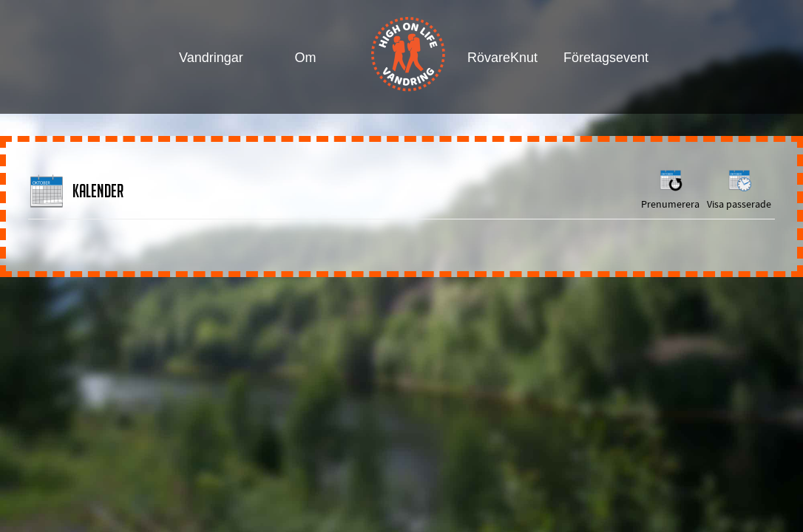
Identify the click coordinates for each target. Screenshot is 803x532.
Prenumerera (670, 189)
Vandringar (211, 58)
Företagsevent (597, 58)
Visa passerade (739, 189)
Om (306, 58)
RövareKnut (501, 58)
